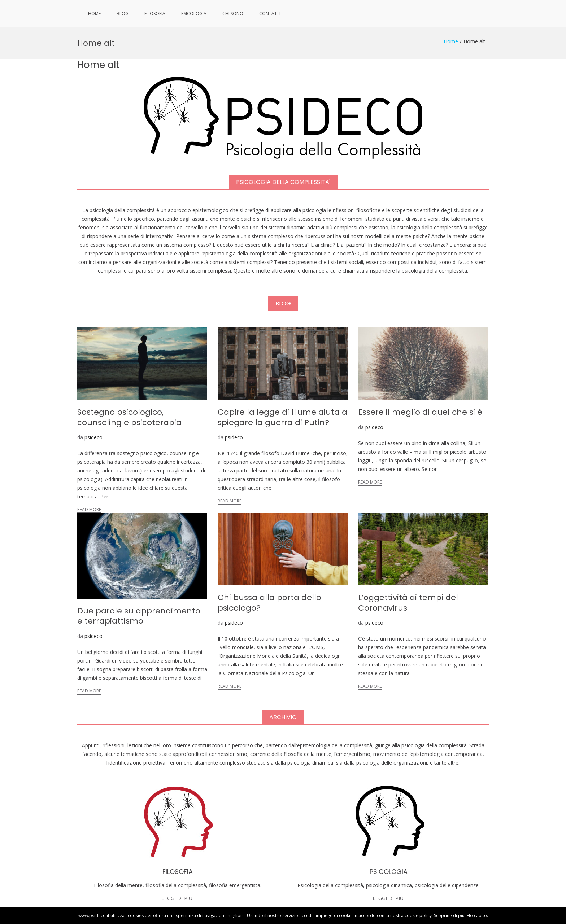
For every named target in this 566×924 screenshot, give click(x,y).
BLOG (123, 14)
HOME (94, 14)
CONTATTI (270, 14)
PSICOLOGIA (194, 14)
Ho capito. (477, 916)
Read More (89, 482)
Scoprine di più (449, 916)
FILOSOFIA (155, 14)
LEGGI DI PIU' (177, 871)
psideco (93, 410)
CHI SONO (233, 14)
